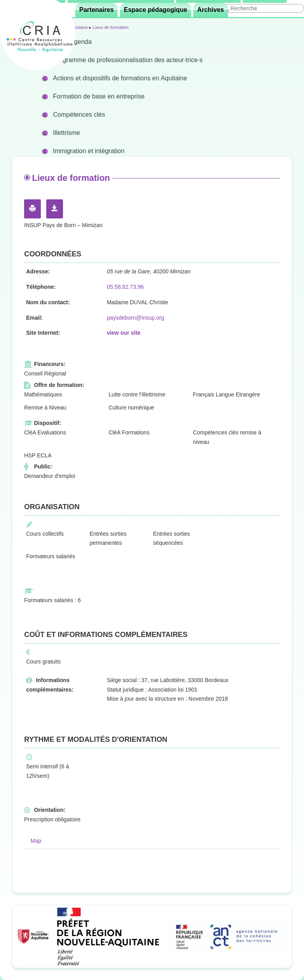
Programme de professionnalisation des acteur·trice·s (128, 60)
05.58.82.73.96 (125, 287)
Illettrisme (66, 133)
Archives (211, 10)
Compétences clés (79, 115)
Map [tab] (36, 841)
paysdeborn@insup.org (136, 318)
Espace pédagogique (156, 10)
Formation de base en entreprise (99, 96)
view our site (124, 333)
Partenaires (96, 10)
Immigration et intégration (89, 151)
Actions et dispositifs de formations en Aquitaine (120, 78)
